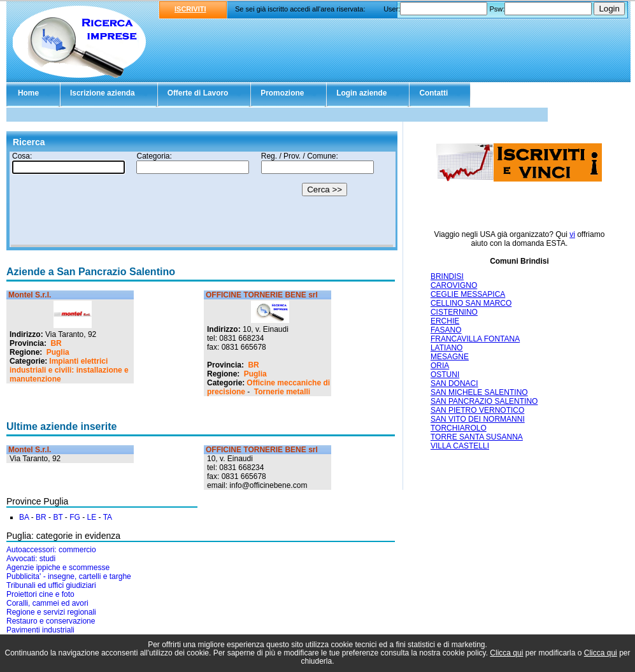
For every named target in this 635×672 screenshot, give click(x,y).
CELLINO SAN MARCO (471, 303)
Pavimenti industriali (40, 630)
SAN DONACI (454, 383)
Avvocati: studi (31, 559)
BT (58, 517)
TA (108, 517)
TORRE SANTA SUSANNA (477, 437)
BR (56, 343)
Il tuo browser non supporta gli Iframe (202, 199)
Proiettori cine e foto (40, 594)
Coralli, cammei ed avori (47, 603)
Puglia (58, 352)
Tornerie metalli (282, 392)
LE (92, 517)
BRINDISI (447, 276)
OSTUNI (445, 375)
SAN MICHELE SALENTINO (479, 392)
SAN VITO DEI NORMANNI (478, 419)
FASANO (446, 330)
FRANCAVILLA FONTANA (475, 339)
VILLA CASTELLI (460, 446)
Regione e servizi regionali (51, 612)
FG (75, 517)
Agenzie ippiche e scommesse (58, 568)
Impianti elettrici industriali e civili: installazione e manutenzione (69, 370)
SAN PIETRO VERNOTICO (477, 410)
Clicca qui (506, 653)
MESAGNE (450, 357)
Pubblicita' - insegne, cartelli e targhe (69, 576)
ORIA (440, 366)
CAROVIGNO (454, 285)
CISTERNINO (454, 312)
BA (24, 517)
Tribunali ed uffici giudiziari (51, 585)
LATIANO (446, 348)
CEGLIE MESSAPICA (468, 294)
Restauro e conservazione (51, 621)
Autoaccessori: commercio (51, 550)
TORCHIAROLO (459, 428)
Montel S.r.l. (30, 295)
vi (572, 234)
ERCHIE (445, 321)
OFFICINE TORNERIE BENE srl (262, 295)
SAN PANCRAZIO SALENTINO (484, 401)
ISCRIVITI (190, 9)
